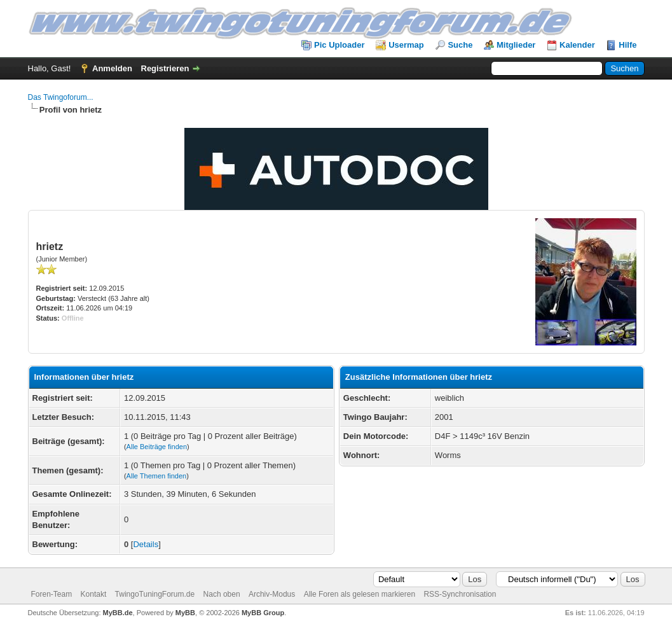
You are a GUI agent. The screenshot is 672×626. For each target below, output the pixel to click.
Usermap (406, 45)
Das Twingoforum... (61, 97)
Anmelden (112, 68)
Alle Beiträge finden (157, 447)
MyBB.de (118, 613)
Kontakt (94, 594)
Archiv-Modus (272, 594)
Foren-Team (52, 594)
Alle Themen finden (157, 476)
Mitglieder (516, 45)
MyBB (185, 613)
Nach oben (222, 594)
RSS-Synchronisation (460, 594)
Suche (460, 45)
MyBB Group (263, 613)
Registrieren (165, 68)
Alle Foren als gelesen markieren (360, 594)
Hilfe (627, 45)
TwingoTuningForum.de (155, 594)
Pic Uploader (339, 45)
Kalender (577, 45)
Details (146, 544)
